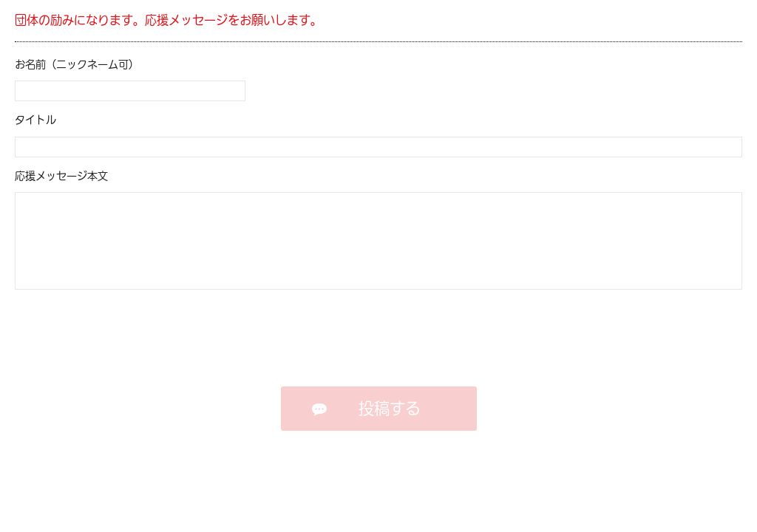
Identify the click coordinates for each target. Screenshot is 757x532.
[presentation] (379, 335)
